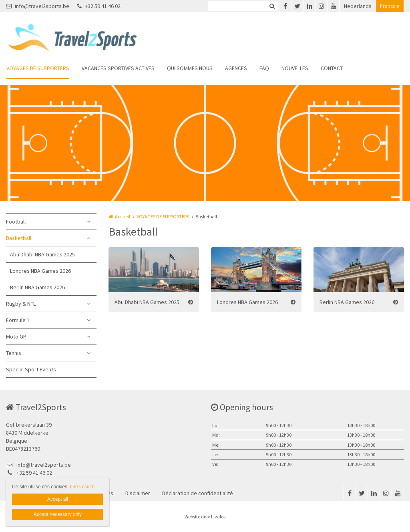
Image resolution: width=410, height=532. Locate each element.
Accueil (123, 217)
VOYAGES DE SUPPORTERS (38, 68)
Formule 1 (18, 320)
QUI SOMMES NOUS (190, 68)
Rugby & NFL (21, 304)
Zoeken (272, 6)
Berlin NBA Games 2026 (37, 287)
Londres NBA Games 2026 (40, 271)
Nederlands (358, 6)
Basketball (19, 238)
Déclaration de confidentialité (198, 493)
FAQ (264, 68)
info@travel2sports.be (38, 6)
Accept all (58, 499)
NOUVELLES (295, 68)
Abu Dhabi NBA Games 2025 (42, 254)
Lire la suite (82, 487)
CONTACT (332, 68)
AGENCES (236, 68)
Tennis (14, 353)
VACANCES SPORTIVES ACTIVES (118, 68)
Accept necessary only (58, 514)
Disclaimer (138, 493)
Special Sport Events (31, 369)
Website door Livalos (205, 517)
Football (16, 222)
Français (390, 6)
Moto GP (16, 337)
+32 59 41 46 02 (99, 6)
